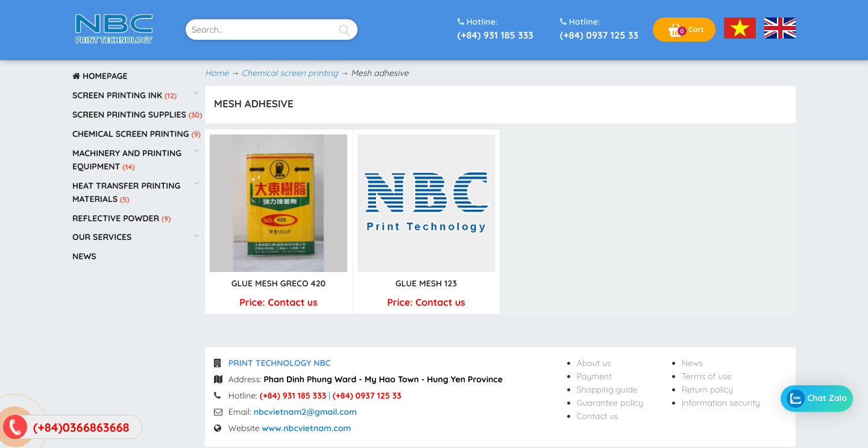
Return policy (708, 390)
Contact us (598, 416)
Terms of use (707, 376)
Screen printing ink (118, 95)
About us (594, 363)
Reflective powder (117, 218)
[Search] (344, 30)
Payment (594, 376)
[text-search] (272, 30)
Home (217, 73)
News (84, 256)
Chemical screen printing (132, 134)
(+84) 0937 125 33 (599, 28)
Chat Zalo (817, 399)
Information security (721, 403)
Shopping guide (607, 390)
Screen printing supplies (131, 115)
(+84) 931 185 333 (495, 28)
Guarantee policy (610, 403)
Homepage (100, 76)
